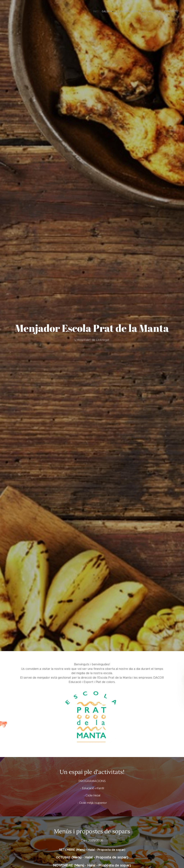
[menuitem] (161, 12)
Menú (81, 850)
